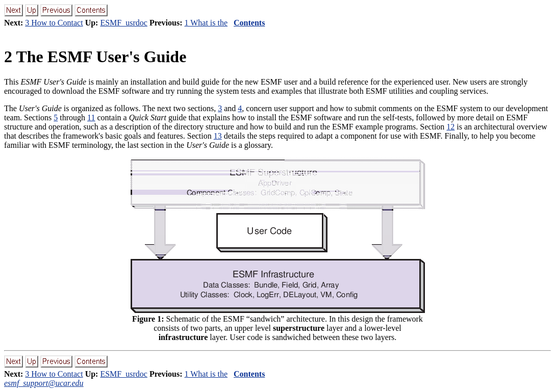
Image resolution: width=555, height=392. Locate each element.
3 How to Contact (54, 23)
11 (91, 117)
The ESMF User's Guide (95, 57)
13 (218, 136)
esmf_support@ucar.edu (44, 383)
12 (450, 127)
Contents (249, 23)
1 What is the (206, 23)
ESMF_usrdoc (123, 23)
